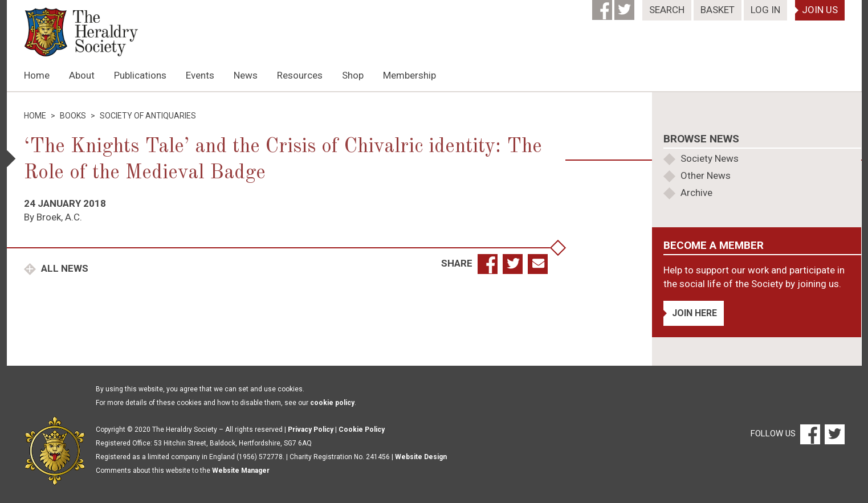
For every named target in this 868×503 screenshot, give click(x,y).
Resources (300, 75)
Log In (765, 10)
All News (64, 268)
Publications (140, 75)
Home (37, 75)
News (246, 75)
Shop (353, 75)
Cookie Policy (362, 430)
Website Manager (241, 471)
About (82, 75)
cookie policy (332, 403)
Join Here (694, 313)
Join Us (820, 10)
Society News (710, 158)
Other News (706, 175)
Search (667, 10)
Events (200, 75)
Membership (409, 75)
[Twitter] (625, 6)
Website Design (421, 457)
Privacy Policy (311, 430)
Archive (696, 193)
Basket (718, 10)
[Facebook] (603, 6)
